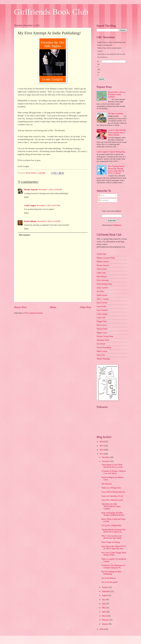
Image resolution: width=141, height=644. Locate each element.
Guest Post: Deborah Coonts (112, 500)
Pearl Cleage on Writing (111, 542)
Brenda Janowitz (31, 190)
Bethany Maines (103, 262)
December (106, 457)
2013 (102, 446)
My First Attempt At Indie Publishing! (111, 573)
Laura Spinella (102, 310)
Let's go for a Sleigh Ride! (111, 525)
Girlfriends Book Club (51, 12)
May (104, 608)
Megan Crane (102, 333)
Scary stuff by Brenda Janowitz (113, 492)
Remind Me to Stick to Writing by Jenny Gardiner (117, 94)
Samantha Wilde (103, 340)
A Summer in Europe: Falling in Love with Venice (114, 472)
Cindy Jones (101, 273)
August (105, 595)
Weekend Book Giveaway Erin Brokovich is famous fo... (113, 531)
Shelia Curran (102, 351)
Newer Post (20, 307)
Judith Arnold (102, 295)
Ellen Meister (102, 277)
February (106, 620)
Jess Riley (101, 291)
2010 (102, 629)
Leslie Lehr (101, 318)
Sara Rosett (101, 344)
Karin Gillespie (30, 221)
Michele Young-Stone (105, 336)
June (104, 604)
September (106, 591)
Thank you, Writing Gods (111, 488)
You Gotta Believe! (109, 578)
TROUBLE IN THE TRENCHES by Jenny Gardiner (111, 506)
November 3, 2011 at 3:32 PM (49, 221)
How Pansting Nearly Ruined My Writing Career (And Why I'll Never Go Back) (116, 170)
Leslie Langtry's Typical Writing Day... (111, 152)
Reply (27, 197)
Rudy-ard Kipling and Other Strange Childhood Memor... (113, 514)
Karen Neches (102, 303)
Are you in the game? (110, 582)
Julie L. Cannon (103, 299)
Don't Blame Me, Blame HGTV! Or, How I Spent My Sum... (114, 548)
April (104, 612)
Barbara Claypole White (106, 258)
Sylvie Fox (101, 355)
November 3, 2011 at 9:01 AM (50, 190)
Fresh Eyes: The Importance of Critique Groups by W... (113, 566)
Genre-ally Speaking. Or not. (112, 496)
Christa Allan (102, 269)
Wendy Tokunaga (103, 359)
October (105, 587)
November (106, 461)
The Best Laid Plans (116, 114)
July (104, 600)
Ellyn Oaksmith (103, 280)
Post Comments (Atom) (34, 313)
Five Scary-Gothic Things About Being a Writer (114, 554)
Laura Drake (101, 306)
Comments (103, 200)
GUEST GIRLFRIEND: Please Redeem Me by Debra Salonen (117, 133)
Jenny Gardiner (103, 288)
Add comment (24, 235)
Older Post (86, 307)
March (105, 616)
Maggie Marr (102, 321)
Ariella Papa (101, 254)
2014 (102, 442)
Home (53, 307)
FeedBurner (117, 225)
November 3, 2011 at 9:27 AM (48, 206)
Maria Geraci (102, 325)
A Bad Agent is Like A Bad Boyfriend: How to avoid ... (113, 466)
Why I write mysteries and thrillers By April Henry (111, 537)
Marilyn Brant (102, 329)
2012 (102, 450)
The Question (107, 484)
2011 (102, 454)
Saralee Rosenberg (104, 347)
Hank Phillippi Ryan (104, 284)
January (105, 624)
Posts (101, 196)
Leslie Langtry (30, 206)
